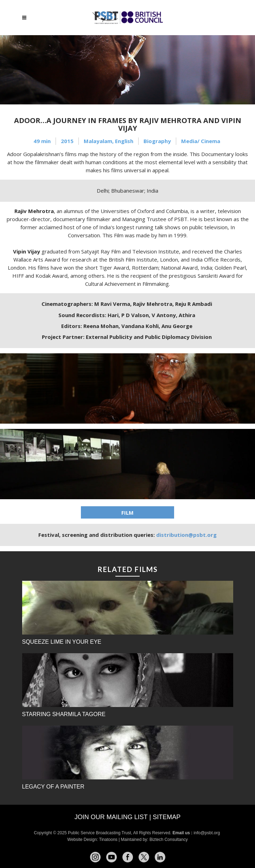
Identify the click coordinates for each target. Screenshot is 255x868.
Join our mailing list (111, 817)
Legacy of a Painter (53, 787)
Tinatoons (108, 840)
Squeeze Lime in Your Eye (62, 642)
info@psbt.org (208, 833)
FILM (127, 513)
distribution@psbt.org (186, 535)
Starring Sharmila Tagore (64, 714)
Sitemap (167, 817)
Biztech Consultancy (169, 840)
